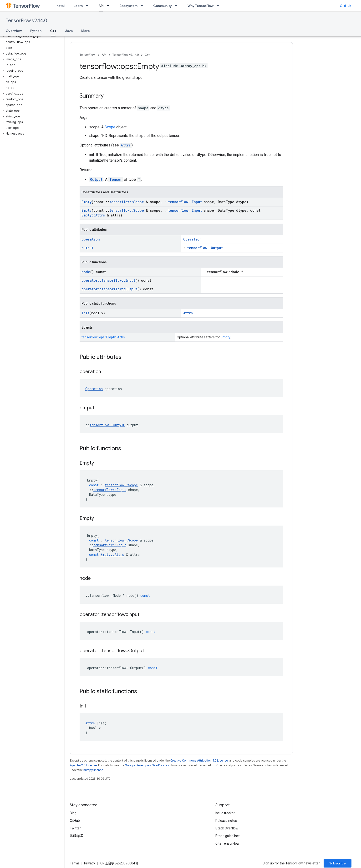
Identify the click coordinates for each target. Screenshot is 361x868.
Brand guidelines (228, 836)
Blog (73, 813)
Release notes (226, 821)
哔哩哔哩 (76, 836)
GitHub (346, 6)
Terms (75, 863)
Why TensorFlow (201, 6)
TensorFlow (88, 55)
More (86, 31)
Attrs (126, 145)
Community (163, 6)
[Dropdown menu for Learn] (88, 6)
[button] (31, 36)
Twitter (75, 828)
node (86, 272)
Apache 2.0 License (83, 765)
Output (96, 179)
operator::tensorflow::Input (108, 280)
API (104, 55)
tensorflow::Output (205, 248)
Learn (78, 6)
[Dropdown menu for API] (109, 6)
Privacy (90, 863)
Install (60, 6)
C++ (147, 55)
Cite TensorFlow (227, 843)
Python (36, 31)
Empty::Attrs (93, 215)
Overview (14, 31)
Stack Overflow (227, 828)
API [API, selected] (101, 6)
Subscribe (338, 863)
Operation (192, 239)
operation (91, 239)
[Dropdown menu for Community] (178, 6)
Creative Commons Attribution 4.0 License (199, 760)
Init (85, 313)
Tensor (116, 179)
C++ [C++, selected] (53, 31)
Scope (110, 127)
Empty (86, 202)
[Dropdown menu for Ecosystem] (143, 6)
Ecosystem (128, 6)
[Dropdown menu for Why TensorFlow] (219, 6)
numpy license (93, 770)
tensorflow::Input (185, 202)
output (87, 248)
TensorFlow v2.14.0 (26, 21)
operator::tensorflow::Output (109, 289)
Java (69, 31)
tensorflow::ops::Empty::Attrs (103, 337)
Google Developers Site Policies (147, 765)
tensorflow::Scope (127, 202)
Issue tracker (225, 813)
